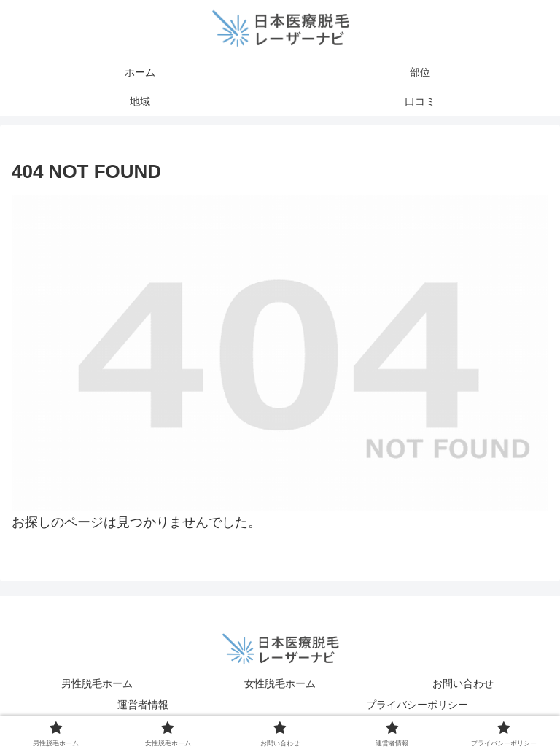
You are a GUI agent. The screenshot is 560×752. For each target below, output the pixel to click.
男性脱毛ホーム (97, 683)
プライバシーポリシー (417, 705)
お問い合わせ (463, 683)
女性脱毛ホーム (280, 683)
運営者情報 (143, 705)
